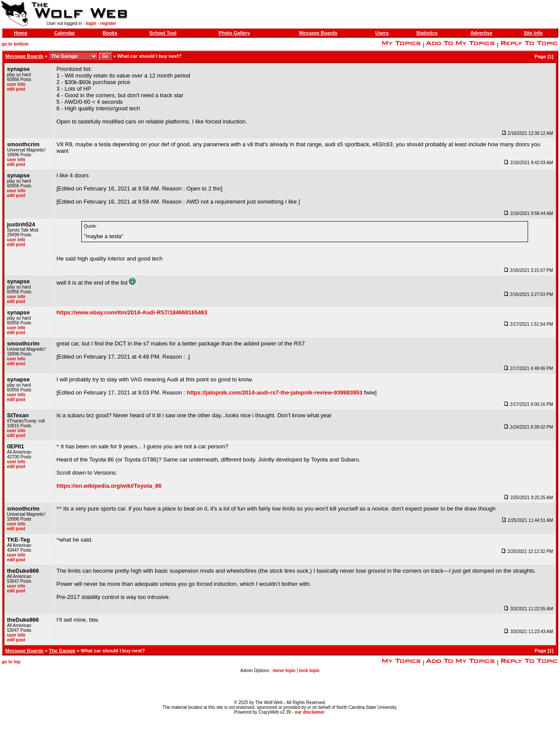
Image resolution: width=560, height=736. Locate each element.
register (108, 23)
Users (382, 33)
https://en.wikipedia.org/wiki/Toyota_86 (109, 486)
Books (110, 33)
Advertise (481, 33)
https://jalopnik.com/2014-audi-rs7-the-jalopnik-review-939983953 (275, 393)
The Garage (62, 651)
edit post (16, 89)
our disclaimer (310, 712)
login (91, 23)
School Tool (163, 33)
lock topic (310, 671)
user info (16, 84)
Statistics (427, 33)
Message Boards (318, 33)
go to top (11, 662)
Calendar (65, 33)
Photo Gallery (234, 33)
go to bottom (15, 44)
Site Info (533, 33)
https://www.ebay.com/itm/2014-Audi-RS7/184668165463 (132, 312)
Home (21, 33)
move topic (284, 671)
